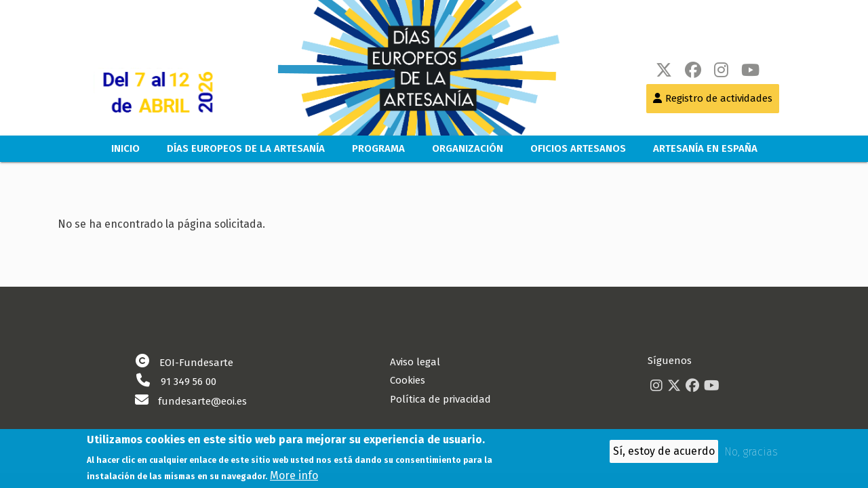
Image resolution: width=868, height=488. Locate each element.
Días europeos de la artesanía (246, 148)
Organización (468, 148)
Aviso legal (415, 362)
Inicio (125, 148)
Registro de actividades (719, 98)
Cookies (408, 380)
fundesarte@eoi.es (202, 401)
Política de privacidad (440, 399)
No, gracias (751, 454)
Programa (378, 148)
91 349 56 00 (189, 382)
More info (294, 477)
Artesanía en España (705, 148)
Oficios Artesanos (578, 148)
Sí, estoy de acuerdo (664, 454)
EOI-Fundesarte (196, 363)
